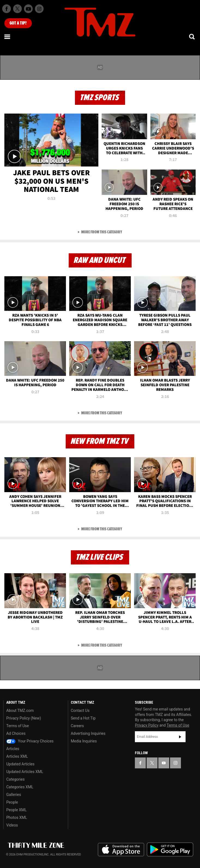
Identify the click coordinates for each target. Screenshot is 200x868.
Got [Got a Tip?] (18, 23)
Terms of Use (18, 726)
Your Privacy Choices (30, 741)
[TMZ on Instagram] (39, 9)
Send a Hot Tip (83, 718)
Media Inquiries (84, 741)
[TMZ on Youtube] (28, 9)
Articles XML (17, 756)
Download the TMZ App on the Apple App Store (121, 850)
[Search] (192, 37)
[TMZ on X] (17, 9)
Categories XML (20, 787)
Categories (15, 779)
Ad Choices (16, 733)
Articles (13, 749)
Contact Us (80, 711)
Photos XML (17, 818)
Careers (77, 726)
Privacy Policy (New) (24, 718)
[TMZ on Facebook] (7, 9)
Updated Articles (20, 764)
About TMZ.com (20, 711)
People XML (16, 810)
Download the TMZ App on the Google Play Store (170, 850)
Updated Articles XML (25, 772)
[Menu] (8, 37)
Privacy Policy (147, 725)
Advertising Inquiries (88, 733)
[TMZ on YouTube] (164, 763)
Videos (12, 825)
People (12, 802)
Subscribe (180, 737)
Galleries (14, 795)
